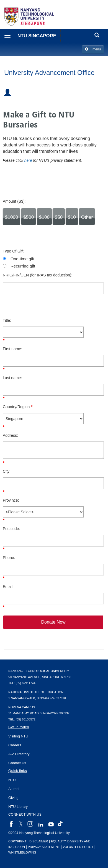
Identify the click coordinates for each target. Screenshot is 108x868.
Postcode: (11, 529)
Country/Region (18, 407)
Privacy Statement (44, 847)
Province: (11, 500)
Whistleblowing (22, 852)
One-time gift (22, 259)
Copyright (17, 841)
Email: (8, 587)
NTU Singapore (37, 36)
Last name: (12, 378)
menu (93, 49)
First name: (12, 349)
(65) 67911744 (25, 683)
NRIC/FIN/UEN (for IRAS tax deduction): (38, 275)
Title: (7, 320)
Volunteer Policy (78, 847)
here (28, 160)
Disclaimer (39, 841)
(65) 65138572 (25, 719)
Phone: (9, 558)
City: (7, 471)
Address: (10, 435)
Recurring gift (23, 266)
